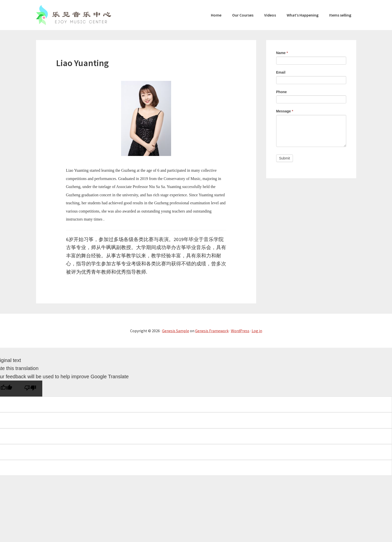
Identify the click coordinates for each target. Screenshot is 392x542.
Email (281, 72)
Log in (257, 331)
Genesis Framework (212, 331)
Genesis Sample (176, 331)
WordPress (240, 331)
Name (282, 53)
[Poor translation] (30, 389)
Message (285, 111)
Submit (285, 158)
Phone (282, 92)
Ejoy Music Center (74, 15)
